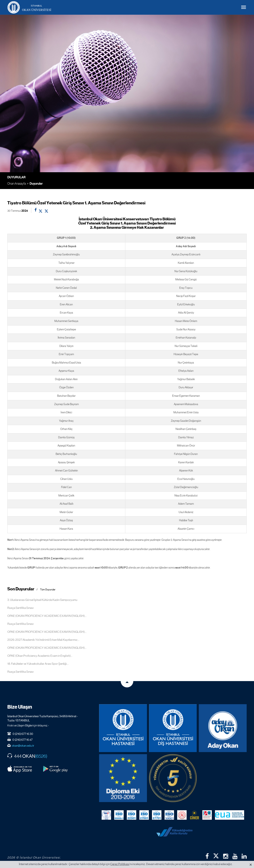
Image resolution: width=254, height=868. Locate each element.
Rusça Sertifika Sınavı (20, 608)
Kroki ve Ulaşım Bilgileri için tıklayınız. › (28, 725)
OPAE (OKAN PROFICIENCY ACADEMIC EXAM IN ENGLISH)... (47, 616)
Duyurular (36, 184)
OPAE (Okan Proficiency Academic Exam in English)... (40, 656)
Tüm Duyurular (48, 590)
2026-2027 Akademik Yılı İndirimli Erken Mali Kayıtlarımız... (43, 640)
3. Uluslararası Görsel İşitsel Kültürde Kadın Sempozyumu (42, 600)
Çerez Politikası (120, 864)
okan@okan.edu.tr (23, 746)
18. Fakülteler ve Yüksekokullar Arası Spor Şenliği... (38, 664)
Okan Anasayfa (17, 183)
